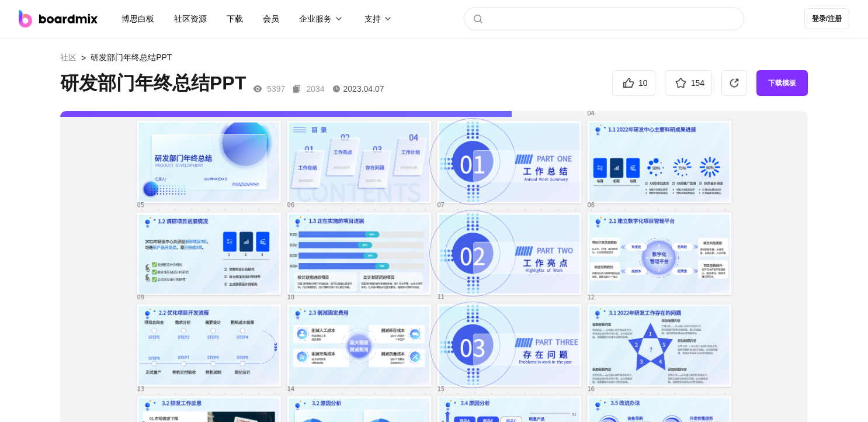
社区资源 (190, 19)
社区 (68, 57)
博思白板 (138, 19)
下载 (235, 19)
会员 (271, 19)
